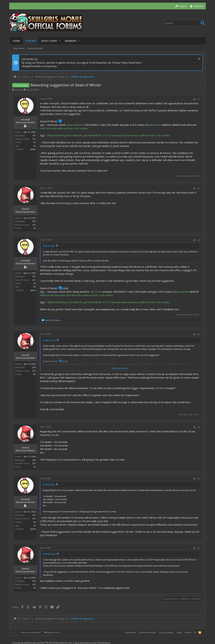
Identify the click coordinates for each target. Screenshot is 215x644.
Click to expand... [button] (120, 368)
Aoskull (18, 90)
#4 (199, 334)
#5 (199, 427)
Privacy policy (166, 632)
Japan (33, 149)
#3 (199, 240)
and (53, 320)
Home (188, 632)
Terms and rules (147, 632)
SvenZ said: (49, 246)
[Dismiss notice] (199, 59)
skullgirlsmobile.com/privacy (39, 66)
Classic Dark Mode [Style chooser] (30, 632)
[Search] (185, 23)
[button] (59, 41)
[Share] (194, 99)
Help (179, 632)
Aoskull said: (49, 340)
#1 (199, 99)
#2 (199, 188)
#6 (199, 479)
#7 (199, 548)
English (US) (52, 632)
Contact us (130, 632)
